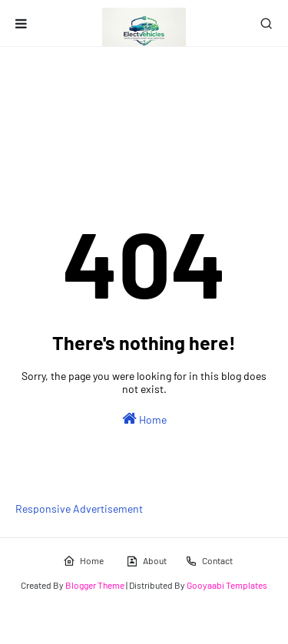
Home (144, 418)
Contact (209, 561)
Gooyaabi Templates (227, 585)
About (146, 561)
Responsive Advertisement (79, 509)
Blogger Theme (95, 585)
